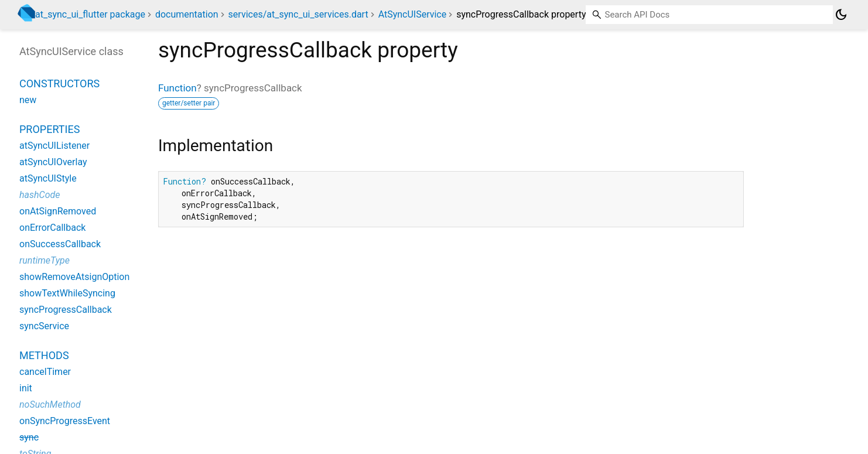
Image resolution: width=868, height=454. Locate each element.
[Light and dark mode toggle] (841, 15)
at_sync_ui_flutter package (90, 14)
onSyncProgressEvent (65, 421)
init (26, 388)
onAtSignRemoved (58, 211)
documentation (187, 14)
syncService (44, 326)
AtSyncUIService (413, 14)
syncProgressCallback (66, 310)
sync (29, 437)
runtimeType (45, 260)
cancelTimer (45, 372)
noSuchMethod (50, 404)
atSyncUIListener (54, 146)
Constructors (59, 83)
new (28, 100)
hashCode (40, 195)
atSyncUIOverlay (53, 162)
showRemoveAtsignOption (74, 277)
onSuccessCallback (60, 244)
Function (177, 88)
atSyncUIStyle (48, 178)
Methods (44, 355)
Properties (49, 129)
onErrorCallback (52, 228)
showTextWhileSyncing (67, 293)
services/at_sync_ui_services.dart (298, 14)
